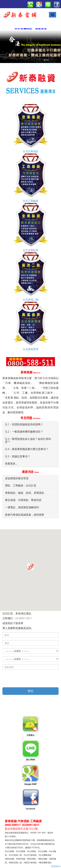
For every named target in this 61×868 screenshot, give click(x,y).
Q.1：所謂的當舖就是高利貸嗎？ (24, 424)
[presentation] (27, 679)
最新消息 (30, 472)
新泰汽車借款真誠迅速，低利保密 (25, 515)
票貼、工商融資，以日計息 (21, 485)
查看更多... (11, 464)
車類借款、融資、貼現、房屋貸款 (25, 493)
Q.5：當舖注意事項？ (18, 456)
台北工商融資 (31, 178)
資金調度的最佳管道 (17, 478)
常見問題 (30, 418)
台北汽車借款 (31, 128)
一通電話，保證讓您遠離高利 (22, 507)
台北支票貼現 (31, 227)
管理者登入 (56, 866)
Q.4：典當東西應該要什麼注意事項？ (27, 449)
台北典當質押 (31, 326)
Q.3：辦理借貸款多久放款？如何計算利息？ (28, 440)
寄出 (31, 691)
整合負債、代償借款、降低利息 (23, 500)
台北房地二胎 (31, 277)
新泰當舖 (30, 372)
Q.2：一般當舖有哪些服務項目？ (24, 432)
